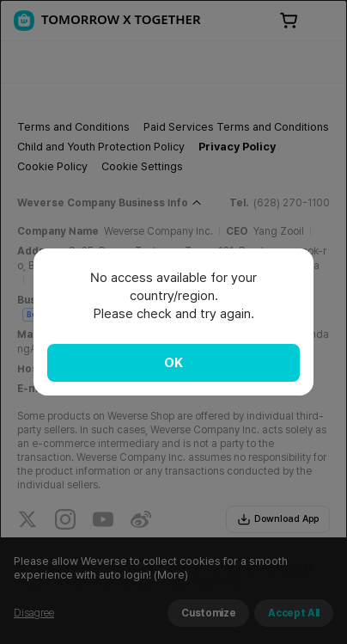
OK (173, 363)
